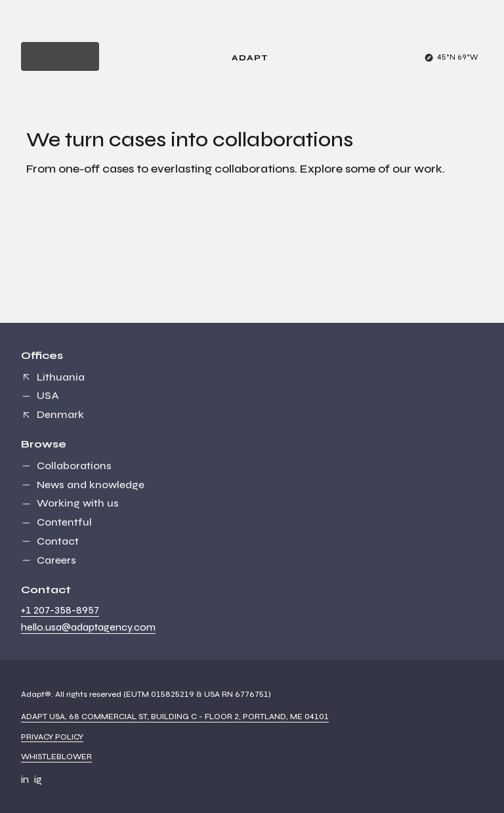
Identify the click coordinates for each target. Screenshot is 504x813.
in (25, 780)
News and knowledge (91, 485)
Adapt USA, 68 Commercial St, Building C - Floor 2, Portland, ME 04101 (175, 717)
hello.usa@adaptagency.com (88, 627)
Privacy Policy (52, 737)
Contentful (64, 522)
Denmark (60, 414)
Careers (56, 560)
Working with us (78, 503)
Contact (58, 541)
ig (38, 780)
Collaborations (74, 466)
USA (48, 395)
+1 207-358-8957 (60, 610)
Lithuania (61, 377)
